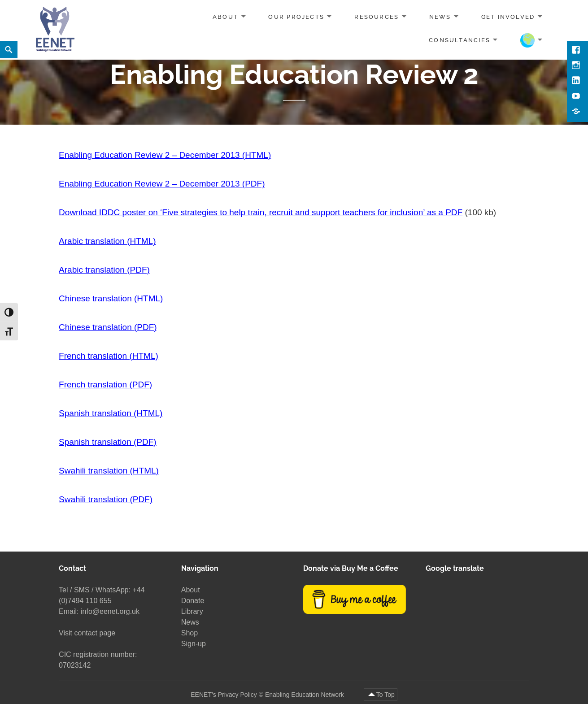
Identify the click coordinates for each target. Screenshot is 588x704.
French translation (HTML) (109, 356)
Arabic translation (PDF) (104, 270)
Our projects (296, 17)
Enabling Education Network (305, 695)
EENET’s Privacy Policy (224, 695)
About (225, 17)
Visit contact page (87, 633)
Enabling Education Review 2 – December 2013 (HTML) (165, 155)
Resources (377, 17)
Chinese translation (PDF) (108, 327)
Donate (193, 601)
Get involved (508, 17)
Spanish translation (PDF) (108, 442)
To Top (385, 695)
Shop (189, 633)
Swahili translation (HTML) (109, 471)
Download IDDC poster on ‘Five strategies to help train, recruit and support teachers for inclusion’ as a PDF (261, 212)
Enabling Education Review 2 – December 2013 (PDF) (162, 184)
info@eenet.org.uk (110, 611)
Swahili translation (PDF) (106, 499)
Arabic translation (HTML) (107, 241)
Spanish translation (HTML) (111, 413)
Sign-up (194, 644)
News (440, 17)
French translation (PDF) (105, 385)
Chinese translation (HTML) (111, 298)
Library (192, 611)
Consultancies (460, 40)
